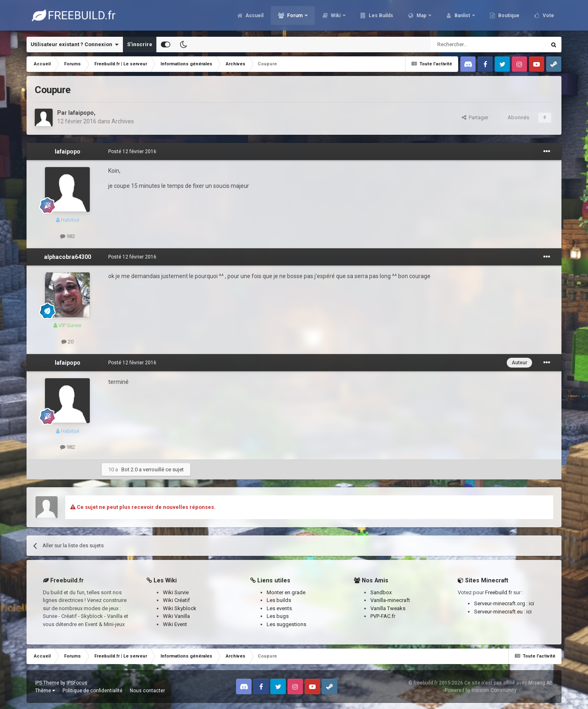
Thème (45, 691)
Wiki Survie (176, 592)
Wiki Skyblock (180, 608)
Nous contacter (147, 691)
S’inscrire (140, 44)
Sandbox (381, 592)
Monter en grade (286, 592)
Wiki (336, 16)
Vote (548, 16)
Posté (132, 152)
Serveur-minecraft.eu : (500, 612)
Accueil (254, 16)
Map (421, 16)
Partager (475, 117)
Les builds (279, 600)
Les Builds (380, 16)
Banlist (462, 16)
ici (531, 603)
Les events (279, 608)
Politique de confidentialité (92, 691)
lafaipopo (81, 113)
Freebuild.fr (499, 592)
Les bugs (278, 616)
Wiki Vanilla (176, 616)
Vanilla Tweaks (388, 608)
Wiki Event (175, 624)
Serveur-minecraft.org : (501, 603)
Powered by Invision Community (481, 690)
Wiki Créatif (176, 600)
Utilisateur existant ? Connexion (75, 45)
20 (67, 342)
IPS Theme (47, 683)
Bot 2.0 (129, 469)
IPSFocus (77, 683)
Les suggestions (286, 624)
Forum (295, 16)
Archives (123, 121)
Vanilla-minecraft (390, 600)
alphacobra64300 (68, 257)
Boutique (508, 16)
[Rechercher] (471, 45)
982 (68, 236)
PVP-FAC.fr (383, 616)
